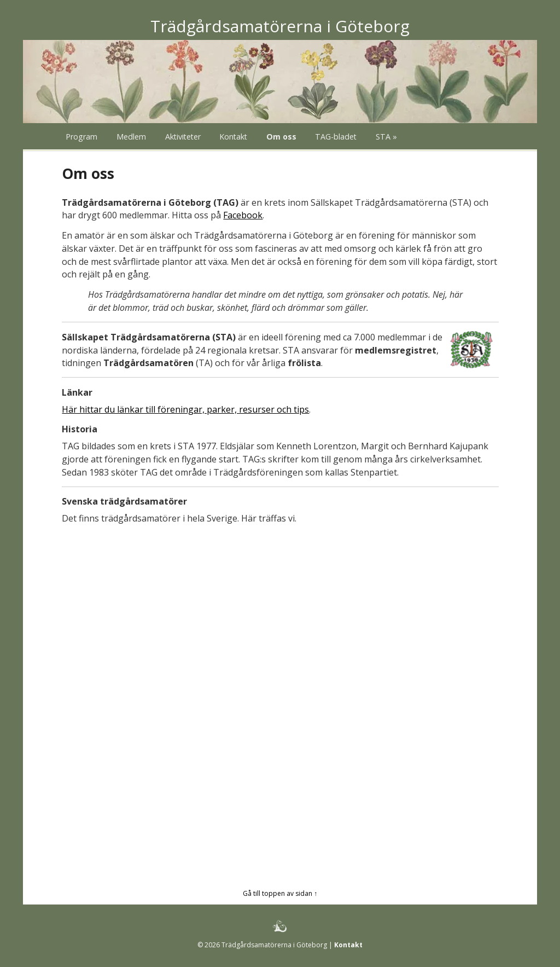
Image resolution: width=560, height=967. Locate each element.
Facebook (243, 215)
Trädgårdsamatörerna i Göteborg (280, 26)
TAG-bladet (336, 137)
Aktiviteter (183, 137)
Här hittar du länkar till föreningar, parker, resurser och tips (185, 409)
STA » (386, 137)
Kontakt (233, 137)
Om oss (281, 137)
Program (81, 137)
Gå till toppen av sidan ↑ (280, 893)
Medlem (131, 137)
